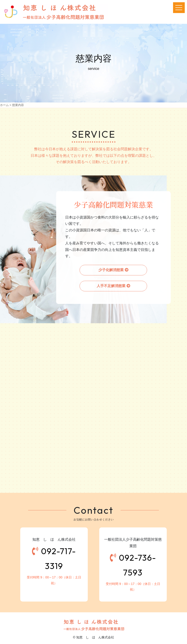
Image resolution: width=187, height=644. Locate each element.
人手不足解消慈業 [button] (110, 286)
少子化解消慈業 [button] (110, 270)
